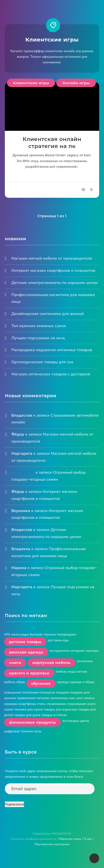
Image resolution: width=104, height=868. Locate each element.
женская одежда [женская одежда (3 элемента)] (26, 652)
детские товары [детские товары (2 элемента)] (25, 642)
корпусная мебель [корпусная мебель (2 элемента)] (51, 663)
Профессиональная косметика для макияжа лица (49, 552)
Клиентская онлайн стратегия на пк (52, 143)
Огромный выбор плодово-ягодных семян (49, 476)
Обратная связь (70, 839)
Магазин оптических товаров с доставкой (51, 374)
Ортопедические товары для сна (42, 362)
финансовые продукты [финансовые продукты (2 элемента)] (32, 722)
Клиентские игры (31, 83)
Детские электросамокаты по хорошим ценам (55, 283)
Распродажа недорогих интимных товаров (52, 350)
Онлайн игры (76, 83)
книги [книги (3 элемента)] (15, 663)
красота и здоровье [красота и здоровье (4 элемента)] (29, 673)
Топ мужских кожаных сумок (39, 326)
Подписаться (14, 804)
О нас (88, 839)
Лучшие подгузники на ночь (38, 338)
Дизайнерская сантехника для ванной (48, 314)
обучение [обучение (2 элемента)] (41, 683)
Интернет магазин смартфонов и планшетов (53, 270)
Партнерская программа (52, 844)
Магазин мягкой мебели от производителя (52, 258)
